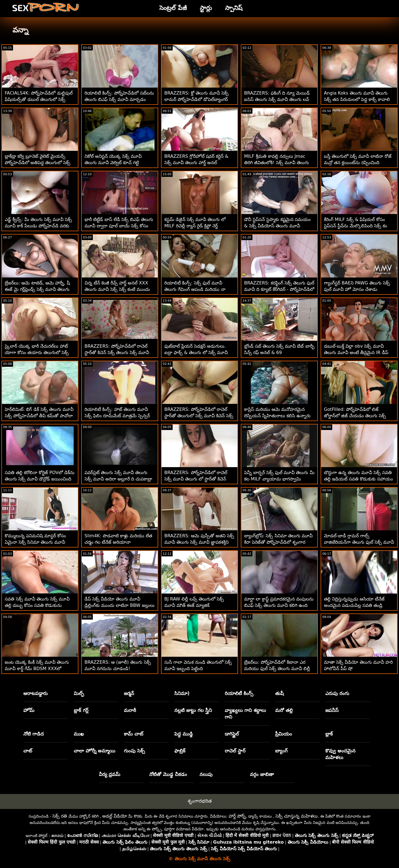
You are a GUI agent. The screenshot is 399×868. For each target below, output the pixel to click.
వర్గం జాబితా (262, 774)
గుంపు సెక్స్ (134, 751)
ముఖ (79, 734)
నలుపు (206, 774)
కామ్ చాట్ (134, 734)
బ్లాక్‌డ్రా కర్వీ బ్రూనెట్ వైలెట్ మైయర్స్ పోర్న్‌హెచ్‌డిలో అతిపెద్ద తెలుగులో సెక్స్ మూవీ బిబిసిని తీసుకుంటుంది (38, 163)
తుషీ (279, 693)
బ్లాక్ (329, 734)
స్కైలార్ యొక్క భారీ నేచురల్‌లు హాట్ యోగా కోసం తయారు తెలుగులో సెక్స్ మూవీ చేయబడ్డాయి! (37, 352)
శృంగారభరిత (200, 801)
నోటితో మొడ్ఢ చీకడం (168, 774)
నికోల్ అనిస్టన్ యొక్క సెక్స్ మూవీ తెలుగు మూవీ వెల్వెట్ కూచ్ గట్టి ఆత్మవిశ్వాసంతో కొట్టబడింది (113, 163)
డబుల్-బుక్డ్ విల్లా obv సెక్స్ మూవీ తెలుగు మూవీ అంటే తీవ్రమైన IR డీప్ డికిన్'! (356, 352)
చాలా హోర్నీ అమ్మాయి (95, 751)
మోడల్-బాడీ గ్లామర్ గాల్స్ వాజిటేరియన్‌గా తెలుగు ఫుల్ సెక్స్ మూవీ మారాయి (359, 542)
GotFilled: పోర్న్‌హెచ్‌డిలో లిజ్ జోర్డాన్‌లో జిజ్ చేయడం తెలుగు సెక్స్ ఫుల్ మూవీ (355, 416)
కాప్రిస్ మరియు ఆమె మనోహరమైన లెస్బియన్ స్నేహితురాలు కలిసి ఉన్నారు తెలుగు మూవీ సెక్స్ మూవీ (277, 416)
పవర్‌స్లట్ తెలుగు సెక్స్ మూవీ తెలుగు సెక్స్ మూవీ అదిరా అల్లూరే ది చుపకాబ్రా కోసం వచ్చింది (118, 479)
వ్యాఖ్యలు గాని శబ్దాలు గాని (245, 714)
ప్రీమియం (284, 734)
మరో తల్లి (284, 710)
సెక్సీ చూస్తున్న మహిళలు (297, 816)
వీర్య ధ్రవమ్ (110, 774)
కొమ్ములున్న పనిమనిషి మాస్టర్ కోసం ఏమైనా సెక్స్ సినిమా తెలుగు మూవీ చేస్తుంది (35, 542)
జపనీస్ (332, 710)
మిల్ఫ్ (79, 693)
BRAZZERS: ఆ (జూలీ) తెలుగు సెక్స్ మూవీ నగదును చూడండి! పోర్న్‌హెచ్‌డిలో (118, 669)
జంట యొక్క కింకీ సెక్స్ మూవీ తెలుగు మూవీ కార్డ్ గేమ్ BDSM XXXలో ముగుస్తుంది (37, 669)
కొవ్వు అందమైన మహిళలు (340, 754)
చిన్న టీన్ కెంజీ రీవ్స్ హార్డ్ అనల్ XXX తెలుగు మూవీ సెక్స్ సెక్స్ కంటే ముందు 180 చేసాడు (117, 289)
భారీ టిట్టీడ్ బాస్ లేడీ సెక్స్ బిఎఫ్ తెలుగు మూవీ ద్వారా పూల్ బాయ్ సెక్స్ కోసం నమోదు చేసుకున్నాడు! (119, 226)
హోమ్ (29, 710)
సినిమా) (182, 693)
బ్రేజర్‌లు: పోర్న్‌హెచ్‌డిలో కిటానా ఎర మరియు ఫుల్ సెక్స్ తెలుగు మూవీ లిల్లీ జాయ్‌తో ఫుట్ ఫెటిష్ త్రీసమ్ (277, 669)
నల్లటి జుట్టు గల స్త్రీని (193, 710)
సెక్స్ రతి (60, 816)
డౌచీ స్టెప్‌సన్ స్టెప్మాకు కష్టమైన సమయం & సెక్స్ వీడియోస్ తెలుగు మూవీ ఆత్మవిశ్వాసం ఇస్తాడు (277, 226)
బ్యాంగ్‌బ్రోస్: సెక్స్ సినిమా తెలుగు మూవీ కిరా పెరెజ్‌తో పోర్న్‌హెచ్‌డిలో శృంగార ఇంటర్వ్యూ (278, 542)
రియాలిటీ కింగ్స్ (239, 693)
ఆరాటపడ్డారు (35, 693)
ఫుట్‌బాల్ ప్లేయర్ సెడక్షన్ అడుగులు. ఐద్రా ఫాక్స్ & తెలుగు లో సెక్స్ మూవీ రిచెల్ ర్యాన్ (196, 352)
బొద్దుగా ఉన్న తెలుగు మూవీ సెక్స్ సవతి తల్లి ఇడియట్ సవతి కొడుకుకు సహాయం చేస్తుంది (358, 479)
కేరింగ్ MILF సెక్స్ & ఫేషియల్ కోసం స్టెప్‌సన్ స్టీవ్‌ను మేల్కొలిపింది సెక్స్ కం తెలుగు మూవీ (355, 226)
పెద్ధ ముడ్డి (184, 734)
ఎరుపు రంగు (337, 693)
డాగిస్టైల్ (232, 734)
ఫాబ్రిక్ (180, 751)
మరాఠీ (130, 710)
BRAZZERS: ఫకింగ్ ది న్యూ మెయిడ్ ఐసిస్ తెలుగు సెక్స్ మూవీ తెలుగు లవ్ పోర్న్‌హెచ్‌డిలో (277, 99)
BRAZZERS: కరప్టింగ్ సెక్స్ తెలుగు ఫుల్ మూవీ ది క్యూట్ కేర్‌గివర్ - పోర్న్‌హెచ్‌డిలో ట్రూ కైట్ (279, 289)
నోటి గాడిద (34, 734)
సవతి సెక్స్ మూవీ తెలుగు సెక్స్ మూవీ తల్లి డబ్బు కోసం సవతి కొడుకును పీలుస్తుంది (37, 605)
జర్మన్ (129, 693)
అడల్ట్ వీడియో (115, 816)
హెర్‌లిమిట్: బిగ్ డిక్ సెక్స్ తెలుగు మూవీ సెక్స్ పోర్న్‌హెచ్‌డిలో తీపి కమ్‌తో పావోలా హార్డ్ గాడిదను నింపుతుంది (39, 416)
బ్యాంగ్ (281, 751)
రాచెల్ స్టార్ (235, 751)
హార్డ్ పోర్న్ (237, 816)
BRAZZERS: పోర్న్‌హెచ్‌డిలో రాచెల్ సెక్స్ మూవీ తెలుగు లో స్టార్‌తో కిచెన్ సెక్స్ (196, 479)
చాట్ (28, 751)
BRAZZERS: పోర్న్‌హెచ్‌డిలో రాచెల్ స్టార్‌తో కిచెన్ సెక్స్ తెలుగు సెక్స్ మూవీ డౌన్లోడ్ (117, 352)
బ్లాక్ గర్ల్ (81, 710)
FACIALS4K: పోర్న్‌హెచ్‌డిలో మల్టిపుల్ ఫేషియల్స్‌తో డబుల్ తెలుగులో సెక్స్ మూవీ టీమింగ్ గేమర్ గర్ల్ (39, 99)
